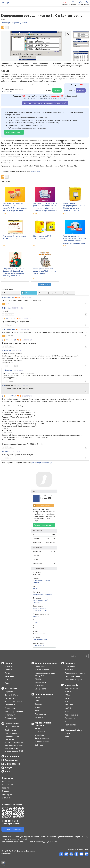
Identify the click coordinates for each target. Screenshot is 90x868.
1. (3, 297)
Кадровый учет (38, 580)
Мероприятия (12, 756)
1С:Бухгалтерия (71, 688)
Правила (5, 788)
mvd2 (8, 452)
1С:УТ (67, 702)
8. (3, 396)
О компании (7, 778)
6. (3, 351)
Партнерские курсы (73, 680)
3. (3, 319)
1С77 (67, 721)
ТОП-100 (8, 680)
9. (4, 370)
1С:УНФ (68, 698)
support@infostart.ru (11, 824)
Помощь (5, 791)
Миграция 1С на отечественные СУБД (14, 750)
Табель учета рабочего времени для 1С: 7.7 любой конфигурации (44, 271)
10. (3, 452)
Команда (39, 679)
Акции (37, 697)
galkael (8, 351)
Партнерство (41, 714)
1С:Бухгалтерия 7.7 (39, 608)
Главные (8, 670)
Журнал (9, 663)
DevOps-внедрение (13, 733)
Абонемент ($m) (39, 646)
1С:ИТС (38, 701)
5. (3, 340)
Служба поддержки (13, 804)
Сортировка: (50, 293)
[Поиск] (8, 3)
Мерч (7, 771)
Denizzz (8, 308)
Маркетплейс (72, 685)
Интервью (9, 676)
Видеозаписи (11, 760)
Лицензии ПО (41, 732)
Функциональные (12, 695)
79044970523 (11, 319)
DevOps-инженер (72, 676)
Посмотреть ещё (44, 285)
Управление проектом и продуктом (45, 674)
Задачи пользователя (14, 702)
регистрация (36, 463)
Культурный (10, 329)
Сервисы (39, 704)
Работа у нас (7, 794)
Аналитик (69, 670)
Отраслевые (40, 735)
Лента (7, 673)
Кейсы (37, 711)
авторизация (47, 463)
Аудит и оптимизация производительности (14, 744)
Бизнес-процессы (42, 670)
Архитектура (40, 686)
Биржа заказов (12, 764)
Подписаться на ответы (11, 293)
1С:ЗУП (68, 708)
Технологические (42, 742)
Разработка (10, 705)
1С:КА (67, 695)
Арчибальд (10, 297)
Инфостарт (36, 171)
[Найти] (87, 656)
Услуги (38, 707)
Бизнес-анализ (41, 666)
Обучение (70, 663)
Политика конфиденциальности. (43, 842)
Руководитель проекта (75, 673)
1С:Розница (70, 705)
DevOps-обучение (13, 727)
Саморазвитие (41, 689)
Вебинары (39, 717)
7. (3, 385)
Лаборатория (12, 724)
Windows (36, 616)
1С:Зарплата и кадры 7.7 (41, 610)
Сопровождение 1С (45, 694)
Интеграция (10, 715)
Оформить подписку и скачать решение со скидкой (45, 103)
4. (3, 329)
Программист (71, 666)
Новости (8, 666)
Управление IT (41, 682)
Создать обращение (13, 829)
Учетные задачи (12, 698)
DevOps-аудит (11, 730)
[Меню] (3, 3)
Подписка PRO (11, 692)
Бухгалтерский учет (40, 640)
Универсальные (71, 715)
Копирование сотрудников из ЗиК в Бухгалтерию (42, 16)
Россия (35, 622)
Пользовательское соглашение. (15, 842)
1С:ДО (67, 712)
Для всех (36, 588)
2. (3, 308)
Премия (8, 683)
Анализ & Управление (46, 663)
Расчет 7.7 (36, 602)
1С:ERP (68, 692)
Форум (8, 768)
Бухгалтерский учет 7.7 (41, 600)
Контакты (6, 798)
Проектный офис (73, 730)
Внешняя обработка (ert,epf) (43, 594)
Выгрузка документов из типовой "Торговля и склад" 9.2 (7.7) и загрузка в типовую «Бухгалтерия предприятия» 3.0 (15, 208)
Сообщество (10, 718)
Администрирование (14, 712)
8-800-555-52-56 (10, 821)
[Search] (79, 656)
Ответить (11, 304)
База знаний (11, 688)
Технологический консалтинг (12, 738)
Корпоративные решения (43, 724)
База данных (10, 708)
